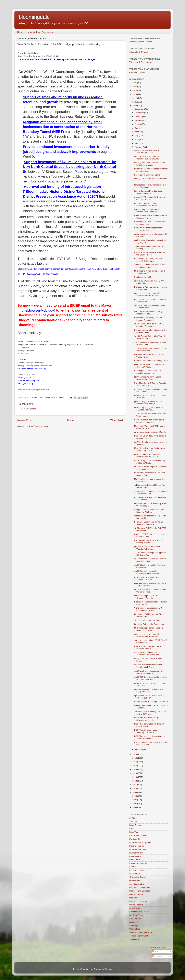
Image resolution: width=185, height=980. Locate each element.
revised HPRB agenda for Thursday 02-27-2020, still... (150, 198)
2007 (135, 800)
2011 (135, 785)
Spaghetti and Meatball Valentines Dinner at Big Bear (149, 511)
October (138, 117)
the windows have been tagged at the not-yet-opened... (150, 331)
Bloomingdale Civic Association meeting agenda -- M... (148, 372)
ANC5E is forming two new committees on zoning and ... (148, 654)
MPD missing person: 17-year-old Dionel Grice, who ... (149, 629)
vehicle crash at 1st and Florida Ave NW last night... (150, 486)
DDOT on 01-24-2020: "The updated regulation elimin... (150, 437)
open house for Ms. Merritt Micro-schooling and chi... (149, 697)
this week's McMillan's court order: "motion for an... (149, 356)
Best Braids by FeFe (138, 835)
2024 (135, 90)
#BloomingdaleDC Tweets (141, 42)
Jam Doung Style (137, 884)
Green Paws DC (136, 880)
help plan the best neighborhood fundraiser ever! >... (148, 229)
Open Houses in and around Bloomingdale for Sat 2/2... (147, 158)
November (139, 113)
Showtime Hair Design (139, 912)
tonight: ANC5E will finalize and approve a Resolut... (148, 578)
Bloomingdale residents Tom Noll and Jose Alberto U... (150, 498)
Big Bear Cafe (135, 839)
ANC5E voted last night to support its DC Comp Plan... (150, 554)
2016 (135, 766)
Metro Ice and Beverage (140, 891)
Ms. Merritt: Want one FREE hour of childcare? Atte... (150, 427)
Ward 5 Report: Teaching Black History (151, 702)
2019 (135, 754)
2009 (135, 792)
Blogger (108, 969)
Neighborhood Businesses (40, 32)
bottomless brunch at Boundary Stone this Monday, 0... (151, 505)
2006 (135, 804)
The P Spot (134, 926)
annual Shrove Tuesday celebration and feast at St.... (150, 307)
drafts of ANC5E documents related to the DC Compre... (151, 591)
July (137, 128)
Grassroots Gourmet (138, 877)
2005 (135, 807)
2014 (135, 773)
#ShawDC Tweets (137, 72)
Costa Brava (135, 860)
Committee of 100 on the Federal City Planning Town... (150, 217)
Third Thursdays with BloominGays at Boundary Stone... (150, 350)
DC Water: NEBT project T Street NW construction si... (150, 468)
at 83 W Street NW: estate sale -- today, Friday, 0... (149, 690)
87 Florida (134, 818)
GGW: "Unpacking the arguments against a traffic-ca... (149, 409)
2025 (135, 87)
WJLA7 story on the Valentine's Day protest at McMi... (150, 462)
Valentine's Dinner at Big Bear (147, 620)
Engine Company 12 (138, 863)
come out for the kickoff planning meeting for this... (148, 313)
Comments (158, 956)
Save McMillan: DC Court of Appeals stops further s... (150, 384)
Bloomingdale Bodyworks (140, 842)
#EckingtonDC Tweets (139, 52)
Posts (156, 951)
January (138, 749)
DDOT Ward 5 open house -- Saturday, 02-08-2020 (147, 731)
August (138, 124)
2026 (135, 83)
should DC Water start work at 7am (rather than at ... (149, 282)
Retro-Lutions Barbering (140, 901)
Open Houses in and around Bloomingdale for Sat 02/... (147, 456)
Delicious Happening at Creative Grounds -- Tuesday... (148, 597)
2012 (135, 781)
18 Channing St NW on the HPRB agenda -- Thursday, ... (149, 325)
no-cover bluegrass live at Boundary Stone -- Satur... (150, 474)
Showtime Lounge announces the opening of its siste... (149, 247)
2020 (135, 106)
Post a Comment (28, 409)
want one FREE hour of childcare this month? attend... (150, 535)
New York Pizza (136, 894)
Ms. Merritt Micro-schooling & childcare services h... (147, 719)
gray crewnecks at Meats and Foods (150, 432)
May (137, 136)
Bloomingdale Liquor (138, 849)
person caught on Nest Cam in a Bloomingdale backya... (148, 403)
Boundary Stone (136, 853)
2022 (135, 98)
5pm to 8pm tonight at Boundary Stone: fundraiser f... (148, 192)
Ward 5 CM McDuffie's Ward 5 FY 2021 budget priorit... (149, 151)
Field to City (134, 874)
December (139, 109)
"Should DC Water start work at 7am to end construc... (150, 266)
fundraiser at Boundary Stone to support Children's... (148, 260)
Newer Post (24, 420)
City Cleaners (135, 856)
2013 (135, 777)
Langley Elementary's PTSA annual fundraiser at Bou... (150, 164)
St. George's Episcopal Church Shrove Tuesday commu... (151, 492)
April (137, 139)
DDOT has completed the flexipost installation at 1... (149, 725)
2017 (135, 762)
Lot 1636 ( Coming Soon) (140, 887)
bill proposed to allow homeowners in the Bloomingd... (150, 186)
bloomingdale (34, 17)
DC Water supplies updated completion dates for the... (147, 204)
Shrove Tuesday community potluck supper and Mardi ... (150, 421)
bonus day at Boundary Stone (147, 175)
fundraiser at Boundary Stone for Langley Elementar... (148, 319)
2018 (135, 758)
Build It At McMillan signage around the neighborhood (150, 254)
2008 (135, 796)
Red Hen (133, 898)
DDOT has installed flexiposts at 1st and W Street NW (150, 737)
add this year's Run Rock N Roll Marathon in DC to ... (148, 666)
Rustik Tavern (135, 908)
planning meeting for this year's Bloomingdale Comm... (148, 378)
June (137, 132)
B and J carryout (136, 825)
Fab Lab (133, 867)
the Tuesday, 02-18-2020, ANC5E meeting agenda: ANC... (149, 542)
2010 (135, 788)
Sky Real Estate (136, 915)
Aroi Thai (133, 822)
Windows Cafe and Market (141, 932)
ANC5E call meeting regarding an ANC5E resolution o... (149, 672)
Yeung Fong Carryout (139, 936)
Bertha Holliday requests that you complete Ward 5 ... (149, 648)
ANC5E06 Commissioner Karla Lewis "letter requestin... (150, 415)
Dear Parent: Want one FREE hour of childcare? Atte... (150, 366)
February (139, 147)
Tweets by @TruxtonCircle (141, 62)
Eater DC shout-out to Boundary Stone (151, 361)
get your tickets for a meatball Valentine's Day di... (147, 548)
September (140, 120)
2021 (135, 102)
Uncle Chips (135, 929)
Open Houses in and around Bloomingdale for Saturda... (147, 635)
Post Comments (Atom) (39, 426)
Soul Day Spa (135, 919)
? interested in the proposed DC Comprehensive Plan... (148, 609)
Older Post (116, 420)
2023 (135, 94)
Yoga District (135, 939)
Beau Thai (134, 832)
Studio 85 (133, 922)
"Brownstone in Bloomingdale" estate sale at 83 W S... (150, 713)
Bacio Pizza (134, 829)
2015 (135, 769)
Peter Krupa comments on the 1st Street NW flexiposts (149, 523)
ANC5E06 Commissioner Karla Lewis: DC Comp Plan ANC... (151, 678)
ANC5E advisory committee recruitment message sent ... (148, 572)
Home (20, 32)
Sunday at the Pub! (143, 277)
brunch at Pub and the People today (150, 624)
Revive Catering (136, 905)
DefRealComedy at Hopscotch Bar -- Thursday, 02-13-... (150, 584)
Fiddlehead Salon (137, 870)
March (138, 143)
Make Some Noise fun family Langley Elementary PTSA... (150, 449)
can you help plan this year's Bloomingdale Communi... (147, 211)
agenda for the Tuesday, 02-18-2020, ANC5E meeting (150, 560)
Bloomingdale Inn (137, 846)
